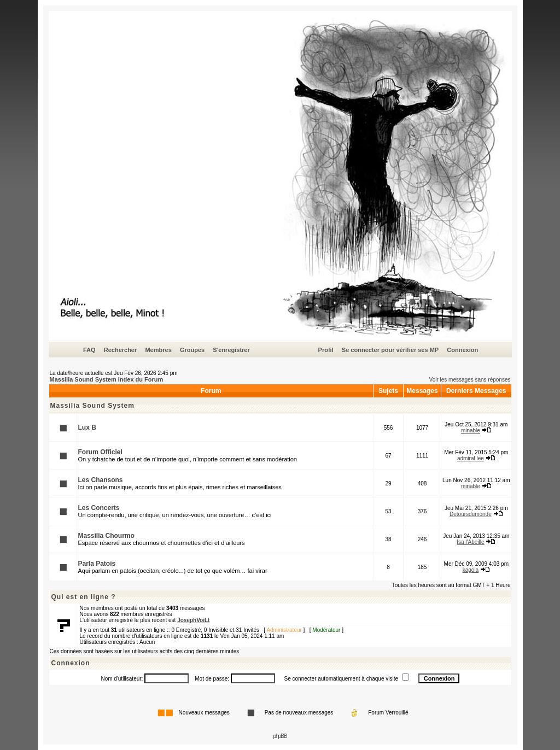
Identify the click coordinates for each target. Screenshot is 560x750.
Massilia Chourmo (106, 536)
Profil (326, 350)
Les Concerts (99, 508)
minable (471, 430)
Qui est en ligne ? (84, 597)
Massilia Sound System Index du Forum (107, 379)
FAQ (89, 350)
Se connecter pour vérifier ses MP (390, 350)
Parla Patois (97, 564)
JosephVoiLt (193, 620)
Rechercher (121, 350)
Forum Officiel (100, 452)
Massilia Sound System (92, 406)
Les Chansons (101, 480)
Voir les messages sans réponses (470, 380)
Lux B (87, 427)
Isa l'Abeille (470, 542)
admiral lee (471, 458)
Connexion (462, 350)
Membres (158, 350)
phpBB (280, 736)
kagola (471, 570)
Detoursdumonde (471, 514)
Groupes (192, 350)
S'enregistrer (231, 350)
